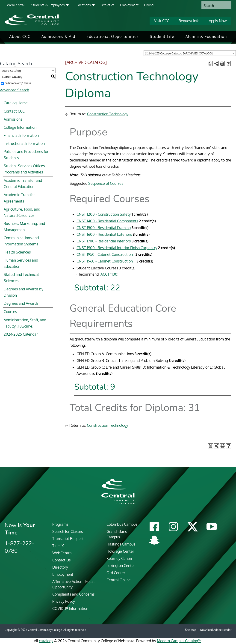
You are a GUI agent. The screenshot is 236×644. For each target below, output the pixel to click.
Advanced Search (15, 90)
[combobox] (190, 53)
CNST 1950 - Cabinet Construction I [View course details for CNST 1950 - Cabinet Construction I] (106, 254)
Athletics (108, 5)
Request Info (189, 21)
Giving (149, 5)
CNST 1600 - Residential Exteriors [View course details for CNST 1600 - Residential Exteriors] (104, 234)
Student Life (162, 36)
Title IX (58, 546)
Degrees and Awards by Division (24, 292)
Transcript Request (68, 539)
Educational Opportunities (113, 36)
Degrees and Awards (21, 303)
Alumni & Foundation (206, 36)
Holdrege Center (120, 551)
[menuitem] (20, 37)
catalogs (46, 641)
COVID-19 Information (70, 608)
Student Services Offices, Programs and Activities (25, 169)
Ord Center (116, 573)
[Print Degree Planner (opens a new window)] (210, 64)
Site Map (191, 630)
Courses (10, 312)
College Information (20, 127)
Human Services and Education (21, 263)
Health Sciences (17, 252)
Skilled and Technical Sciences (21, 278)
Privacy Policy (64, 601)
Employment (129, 5)
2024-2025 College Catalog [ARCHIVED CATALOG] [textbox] (179, 53)
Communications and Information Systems (21, 241)
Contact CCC (14, 111)
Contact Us (61, 560)
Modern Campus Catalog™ (179, 641)
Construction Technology (108, 114)
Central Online (119, 580)
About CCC (20, 36)
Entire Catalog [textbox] (11, 71)
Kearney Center (119, 558)
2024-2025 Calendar (21, 334)
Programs (60, 524)
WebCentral (16, 5)
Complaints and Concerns (73, 594)
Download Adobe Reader (216, 630)
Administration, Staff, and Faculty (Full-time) (25, 323)
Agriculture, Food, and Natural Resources (22, 212)
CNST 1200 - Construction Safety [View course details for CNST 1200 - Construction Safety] (104, 214)
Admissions (13, 119)
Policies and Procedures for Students (26, 155)
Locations (84, 5)
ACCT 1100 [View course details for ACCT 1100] (109, 274)
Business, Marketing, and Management (24, 227)
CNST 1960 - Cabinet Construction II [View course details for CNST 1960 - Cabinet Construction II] (106, 261)
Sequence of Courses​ (106, 183)
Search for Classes (68, 531)
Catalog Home (16, 103)
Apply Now (218, 21)
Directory (60, 567)
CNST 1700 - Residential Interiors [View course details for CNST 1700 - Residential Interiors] (104, 241)
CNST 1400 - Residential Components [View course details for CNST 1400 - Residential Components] (107, 221)
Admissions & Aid (58, 36)
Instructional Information (24, 143)
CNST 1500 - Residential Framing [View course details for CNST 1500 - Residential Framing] (104, 228)
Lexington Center (121, 566)
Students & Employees (48, 5)
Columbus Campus (122, 524)
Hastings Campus (121, 544)
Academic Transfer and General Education (23, 183)
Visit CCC (162, 21)
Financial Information (21, 135)
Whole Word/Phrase (18, 83)
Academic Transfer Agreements (19, 198)
